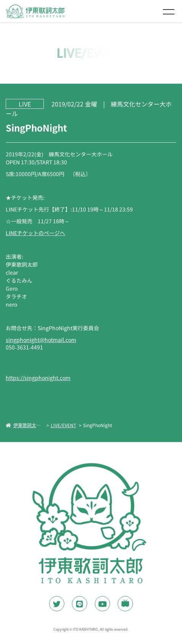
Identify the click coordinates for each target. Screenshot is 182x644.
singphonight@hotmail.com (41, 340)
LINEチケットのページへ (35, 232)
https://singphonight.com (38, 378)
